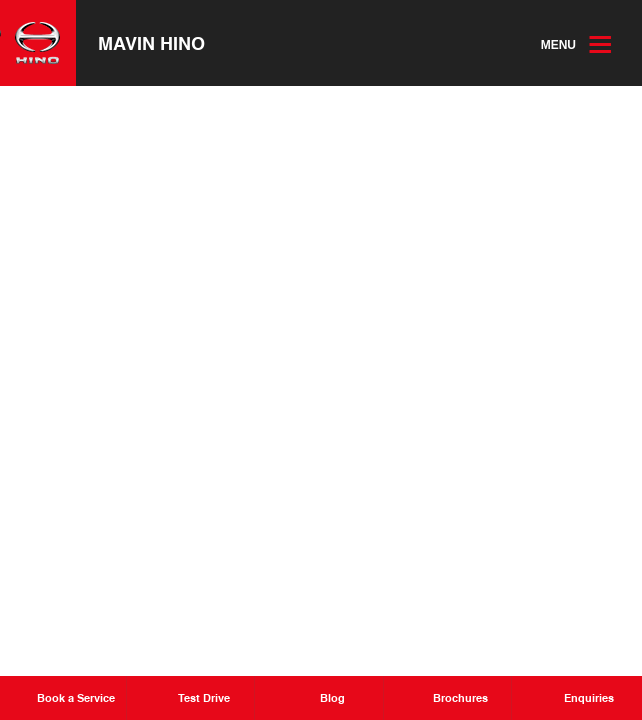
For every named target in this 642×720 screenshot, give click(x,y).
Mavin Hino (151, 42)
